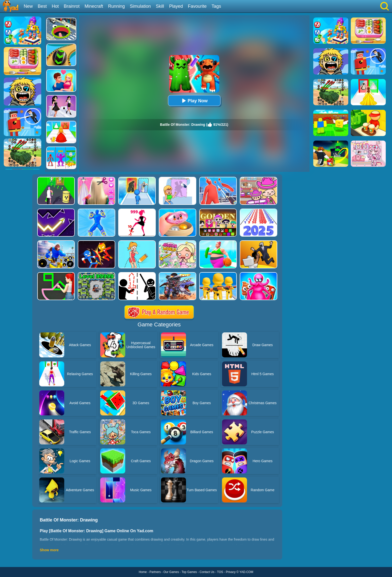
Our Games (171, 572)
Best (42, 6)
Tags (216, 6)
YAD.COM (246, 572)
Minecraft (94, 6)
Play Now (194, 101)
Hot (55, 6)
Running (116, 6)
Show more (49, 550)
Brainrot (72, 6)
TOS (220, 572)
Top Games (189, 572)
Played (176, 6)
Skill (160, 6)
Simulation (140, 6)
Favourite (197, 6)
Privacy (231, 572)
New (28, 6)
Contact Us (207, 572)
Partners (155, 572)
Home (143, 572)
